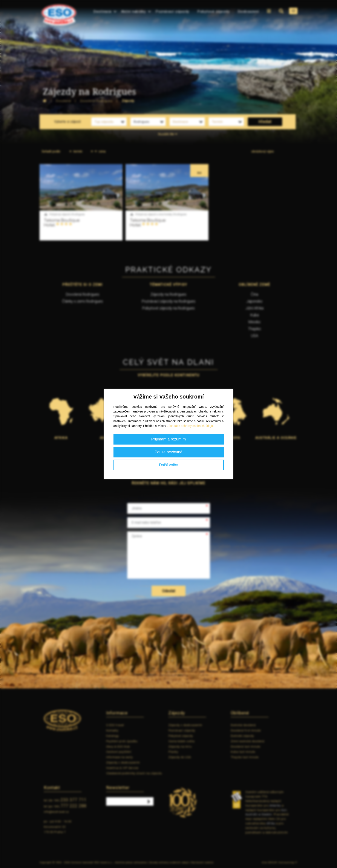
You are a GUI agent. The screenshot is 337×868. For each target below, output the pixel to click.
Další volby (168, 465)
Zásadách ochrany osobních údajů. (190, 426)
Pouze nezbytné (168, 452)
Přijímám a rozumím (168, 439)
